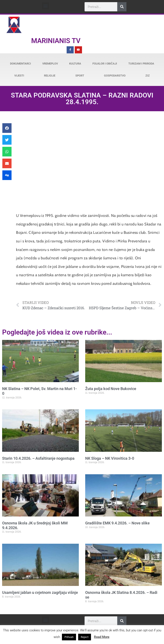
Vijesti (19, 76)
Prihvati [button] (69, 637)
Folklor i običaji (105, 64)
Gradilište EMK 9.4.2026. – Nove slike (117, 523)
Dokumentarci (20, 64)
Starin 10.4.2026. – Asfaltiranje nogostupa (38, 458)
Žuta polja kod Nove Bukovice (111, 389)
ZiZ (148, 76)
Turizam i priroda (141, 64)
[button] (46, 6)
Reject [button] (85, 637)
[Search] (122, 7)
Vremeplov (50, 64)
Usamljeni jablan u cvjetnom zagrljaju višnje (40, 592)
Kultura (75, 64)
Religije (50, 76)
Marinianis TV (56, 41)
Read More (102, 637)
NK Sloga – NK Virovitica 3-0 (110, 458)
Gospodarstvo (115, 76)
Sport (80, 76)
